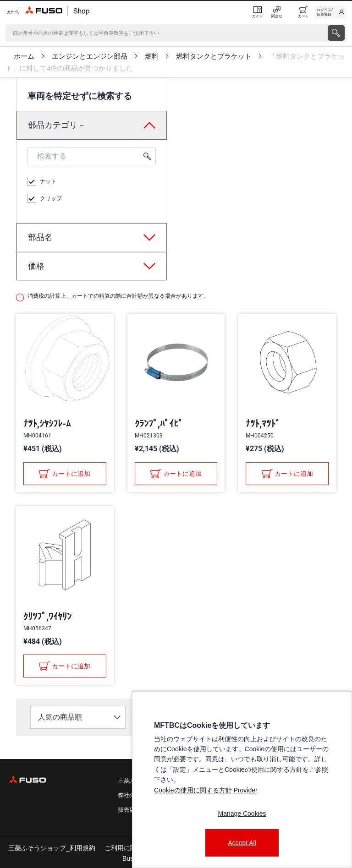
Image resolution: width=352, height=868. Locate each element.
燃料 (152, 56)
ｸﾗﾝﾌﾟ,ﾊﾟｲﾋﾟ (159, 424)
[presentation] (176, 434)
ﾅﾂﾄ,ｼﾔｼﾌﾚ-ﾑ (47, 424)
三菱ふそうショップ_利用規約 (52, 848)
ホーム (24, 56)
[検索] (166, 33)
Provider (245, 790)
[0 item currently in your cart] (303, 12)
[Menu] (13, 12)
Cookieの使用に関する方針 (193, 790)
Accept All (242, 843)
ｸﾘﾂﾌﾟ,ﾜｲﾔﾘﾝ (47, 617)
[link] (330, 12)
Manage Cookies (242, 813)
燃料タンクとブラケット (214, 56)
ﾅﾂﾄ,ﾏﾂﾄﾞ (263, 424)
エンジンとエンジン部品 (90, 56)
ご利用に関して (127, 848)
